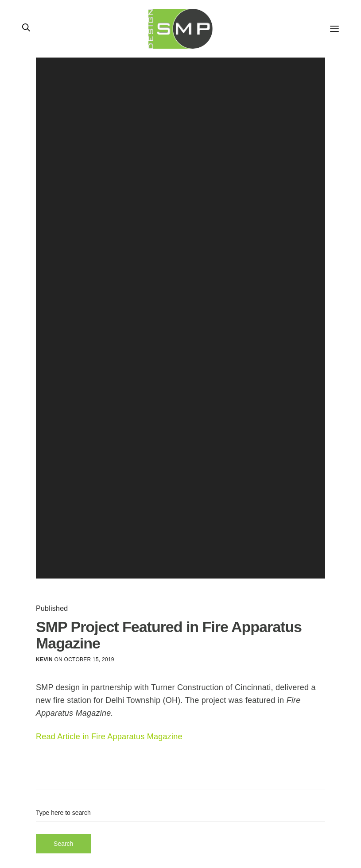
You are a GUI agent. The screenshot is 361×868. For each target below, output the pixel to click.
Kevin (44, 660)
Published (52, 609)
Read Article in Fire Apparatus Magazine (109, 737)
